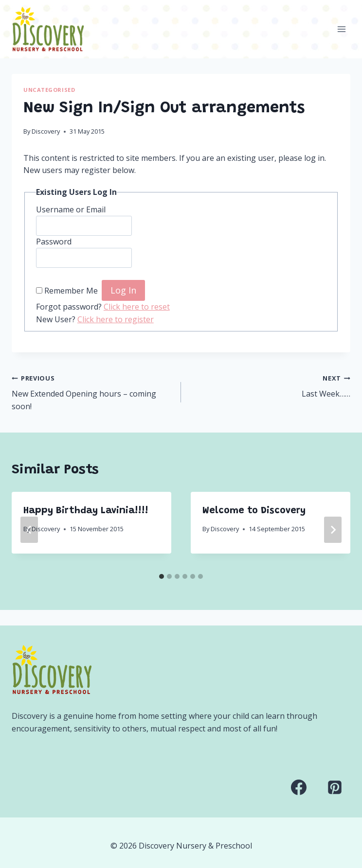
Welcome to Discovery (254, 511)
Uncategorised (49, 90)
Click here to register (116, 319)
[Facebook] (299, 787)
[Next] (333, 530)
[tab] (162, 576)
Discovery (46, 131)
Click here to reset (137, 307)
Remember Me (71, 291)
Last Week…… (270, 386)
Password (54, 242)
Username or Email (71, 209)
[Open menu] (341, 29)
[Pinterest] (335, 787)
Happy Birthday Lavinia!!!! (86, 511)
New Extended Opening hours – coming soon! (92, 392)
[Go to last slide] (29, 530)
